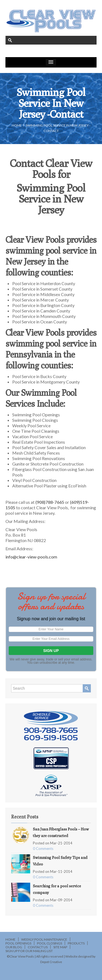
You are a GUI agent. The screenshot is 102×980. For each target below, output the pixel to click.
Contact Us (38, 947)
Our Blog (14, 947)
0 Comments (43, 849)
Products (76, 943)
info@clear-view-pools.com (31, 557)
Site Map (60, 947)
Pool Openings (18, 943)
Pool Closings (50, 943)
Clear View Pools (22, 956)
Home (10, 939)
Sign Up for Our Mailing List (29, 951)
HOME (17, 125)
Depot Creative (51, 962)
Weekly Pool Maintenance (44, 939)
